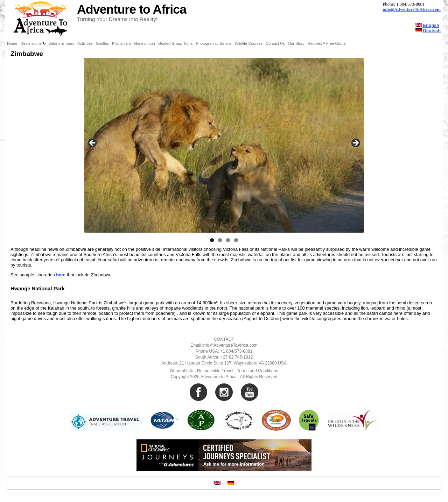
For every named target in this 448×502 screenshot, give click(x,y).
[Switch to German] (231, 483)
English (427, 25)
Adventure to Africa (132, 9)
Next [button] (355, 143)
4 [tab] (236, 240)
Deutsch (428, 31)
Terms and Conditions (258, 371)
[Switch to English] (217, 483)
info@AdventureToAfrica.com (412, 9)
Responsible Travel (215, 371)
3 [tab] (228, 240)
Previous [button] (93, 143)
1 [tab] (212, 240)
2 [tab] (220, 240)
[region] (224, 145)
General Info (181, 371)
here (61, 275)
